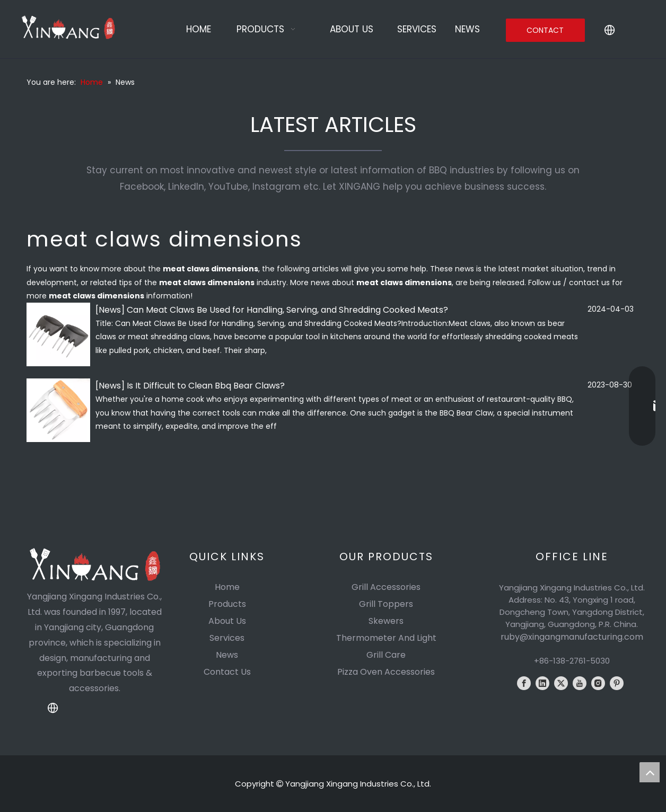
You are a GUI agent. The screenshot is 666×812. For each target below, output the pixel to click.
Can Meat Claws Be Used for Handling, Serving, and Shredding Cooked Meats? (287, 310)
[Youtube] (580, 683)
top (650, 772)
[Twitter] (561, 683)
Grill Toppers (386, 604)
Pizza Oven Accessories (386, 672)
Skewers (386, 621)
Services (227, 638)
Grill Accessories (386, 587)
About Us (227, 621)
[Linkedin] (542, 683)
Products (227, 604)
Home (227, 587)
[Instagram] (598, 683)
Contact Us (227, 672)
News (110, 310)
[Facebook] (524, 683)
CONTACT (545, 30)
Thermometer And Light (386, 638)
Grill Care (386, 655)
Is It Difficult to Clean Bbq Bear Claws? (206, 386)
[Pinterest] (617, 683)
